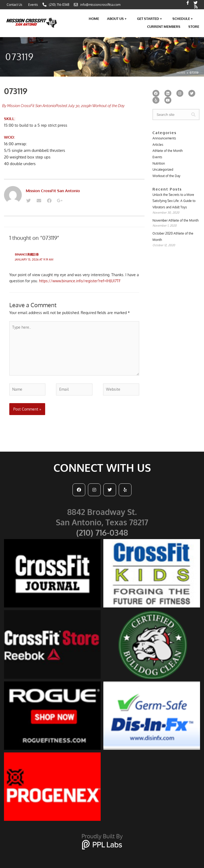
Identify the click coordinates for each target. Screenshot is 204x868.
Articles (158, 145)
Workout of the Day (108, 106)
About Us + (118, 19)
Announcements (164, 138)
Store (194, 27)
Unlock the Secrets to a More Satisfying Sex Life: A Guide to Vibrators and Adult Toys (174, 201)
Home (94, 19)
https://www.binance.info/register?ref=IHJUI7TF (80, 281)
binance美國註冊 (27, 254)
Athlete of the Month (168, 151)
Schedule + (184, 19)
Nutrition (159, 163)
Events (157, 157)
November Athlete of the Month (176, 220)
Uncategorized (163, 169)
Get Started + (151, 19)
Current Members (164, 27)
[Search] (193, 114)
